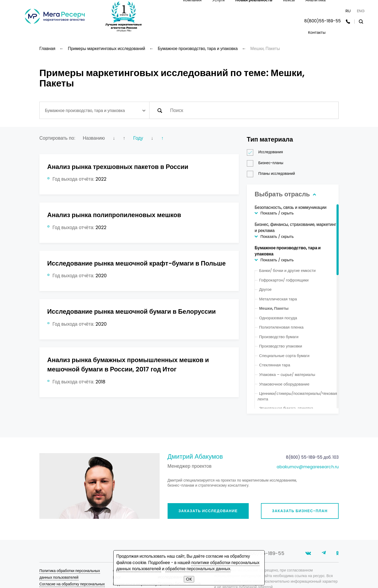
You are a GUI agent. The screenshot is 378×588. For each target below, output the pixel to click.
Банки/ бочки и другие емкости (287, 270)
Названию (94, 138)
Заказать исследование (208, 511)
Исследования (267, 152)
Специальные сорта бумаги (284, 356)
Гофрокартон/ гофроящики (284, 280)
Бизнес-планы (267, 163)
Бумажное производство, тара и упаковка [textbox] (85, 111)
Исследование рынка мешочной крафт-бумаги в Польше (137, 263)
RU (348, 11)
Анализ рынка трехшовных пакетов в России (118, 167)
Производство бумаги (279, 337)
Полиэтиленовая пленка (281, 327)
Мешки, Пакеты (274, 308)
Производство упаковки (281, 346)
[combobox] (94, 110)
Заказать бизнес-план (300, 511)
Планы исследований (273, 174)
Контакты (317, 32)
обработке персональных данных (198, 569)
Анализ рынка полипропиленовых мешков (114, 215)
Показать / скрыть (277, 213)
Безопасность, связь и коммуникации (290, 207)
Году (138, 138)
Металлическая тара (278, 299)
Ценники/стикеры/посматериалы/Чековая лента (297, 396)
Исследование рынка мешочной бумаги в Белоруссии (132, 311)
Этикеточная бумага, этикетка (286, 408)
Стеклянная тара (275, 365)
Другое (265, 289)
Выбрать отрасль (285, 194)
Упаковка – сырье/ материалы (287, 374)
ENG (361, 11)
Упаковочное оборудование (284, 384)
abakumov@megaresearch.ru (308, 467)
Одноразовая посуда (278, 318)
